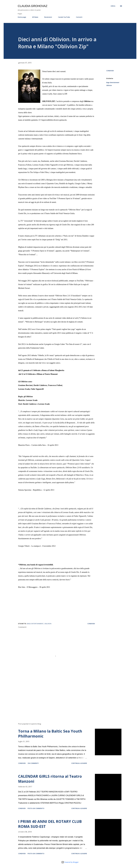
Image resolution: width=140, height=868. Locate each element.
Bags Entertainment (113, 82)
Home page (22, 17)
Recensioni (48, 17)
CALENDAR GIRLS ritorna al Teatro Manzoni (50, 779)
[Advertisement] (53, 697)
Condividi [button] (110, 71)
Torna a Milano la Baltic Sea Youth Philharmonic (50, 734)
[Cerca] (113, 6)
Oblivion (109, 85)
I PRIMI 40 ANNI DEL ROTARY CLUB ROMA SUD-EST (50, 824)
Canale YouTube (64, 17)
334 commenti (33, 763)
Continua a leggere (79, 763)
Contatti (79, 17)
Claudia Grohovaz (33, 6)
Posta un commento (36, 808)
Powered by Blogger (70, 862)
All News (35, 17)
